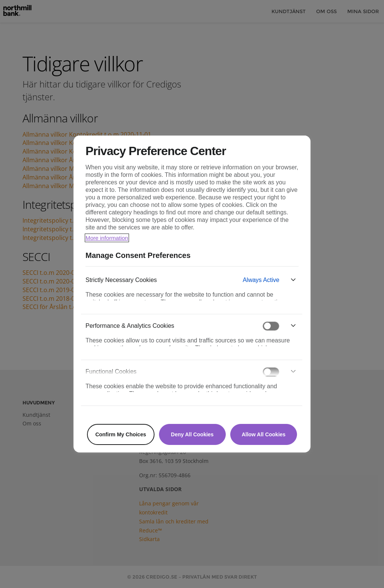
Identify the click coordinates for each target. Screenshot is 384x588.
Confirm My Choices (121, 434)
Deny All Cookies (192, 434)
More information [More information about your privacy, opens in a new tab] (108, 238)
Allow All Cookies (263, 434)
